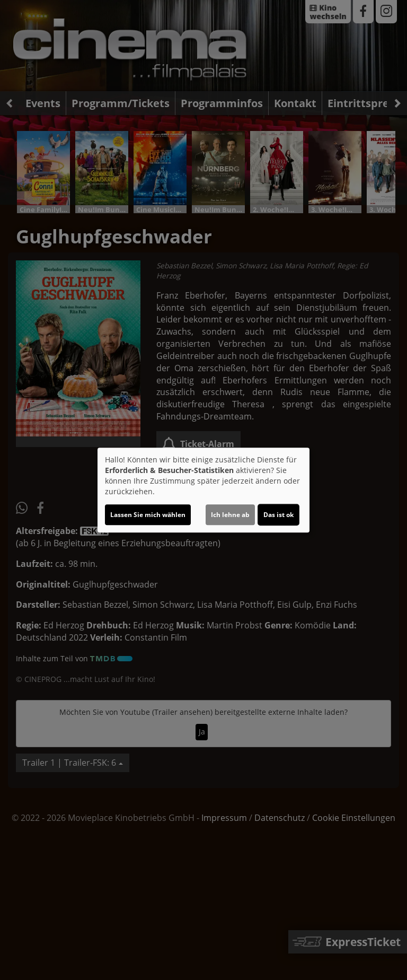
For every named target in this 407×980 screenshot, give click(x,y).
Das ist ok (278, 515)
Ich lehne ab (230, 515)
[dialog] (203, 490)
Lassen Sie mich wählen (148, 515)
